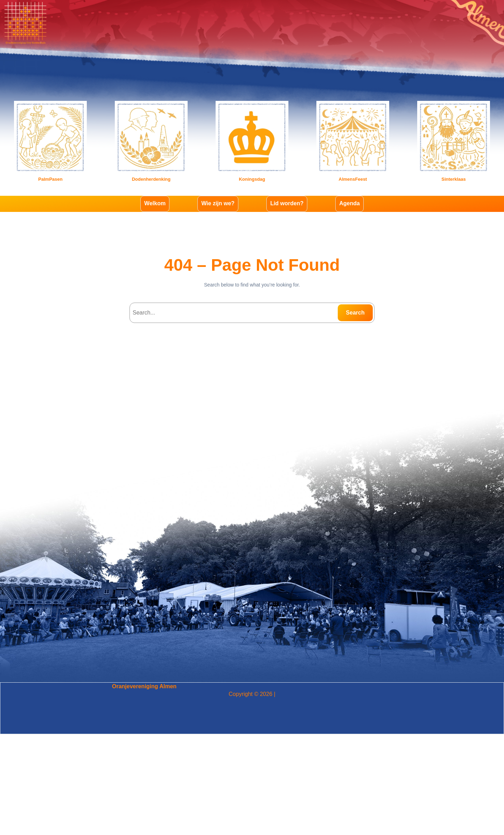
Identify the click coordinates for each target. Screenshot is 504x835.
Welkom (155, 203)
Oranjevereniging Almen (144, 686)
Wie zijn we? (218, 203)
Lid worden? (287, 203)
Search (355, 313)
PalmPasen (50, 179)
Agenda (349, 203)
